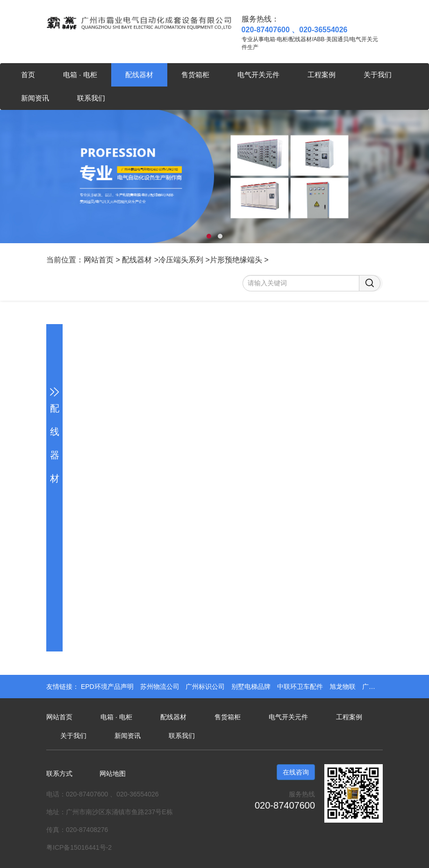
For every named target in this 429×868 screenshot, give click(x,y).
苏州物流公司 (161, 687)
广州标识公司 (206, 687)
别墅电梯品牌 (252, 687)
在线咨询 (296, 772)
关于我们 (378, 75)
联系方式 (59, 774)
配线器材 (139, 75)
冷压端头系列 (181, 260)
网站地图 (113, 774)
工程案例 (322, 75)
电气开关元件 (258, 75)
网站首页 (99, 260)
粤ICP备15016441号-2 (79, 847)
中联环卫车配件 (301, 687)
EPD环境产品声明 (108, 687)
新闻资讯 (35, 98)
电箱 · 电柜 (80, 75)
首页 (28, 75)
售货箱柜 (195, 75)
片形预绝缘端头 (236, 260)
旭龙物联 (343, 687)
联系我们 (91, 98)
